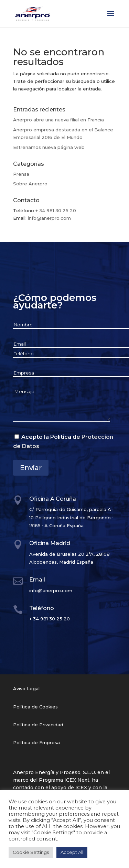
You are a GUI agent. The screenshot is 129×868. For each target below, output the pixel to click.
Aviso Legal (26, 688)
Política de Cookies (35, 707)
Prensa (21, 174)
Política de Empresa (36, 742)
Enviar (31, 468)
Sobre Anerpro (30, 184)
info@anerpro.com (49, 218)
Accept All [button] (72, 852)
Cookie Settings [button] (31, 852)
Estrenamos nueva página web (49, 147)
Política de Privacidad (38, 725)
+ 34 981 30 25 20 (56, 210)
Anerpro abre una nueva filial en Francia (58, 120)
